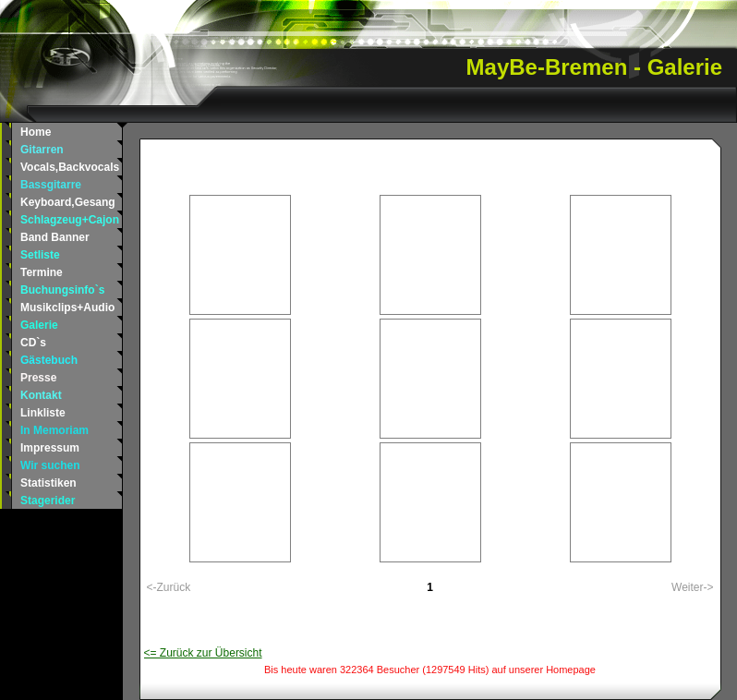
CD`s (33, 343)
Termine (42, 272)
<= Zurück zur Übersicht (203, 653)
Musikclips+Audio (67, 308)
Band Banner (55, 237)
